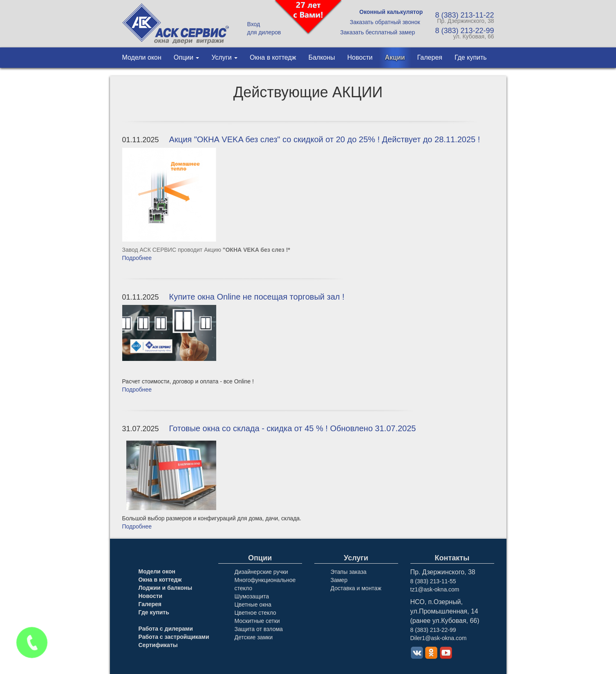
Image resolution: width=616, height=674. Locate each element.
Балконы (321, 57)
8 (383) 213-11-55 (433, 581)
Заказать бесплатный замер (377, 32)
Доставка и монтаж (356, 588)
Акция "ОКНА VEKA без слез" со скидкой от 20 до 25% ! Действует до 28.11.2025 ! (325, 139)
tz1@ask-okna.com (435, 589)
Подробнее (137, 258)
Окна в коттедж (273, 57)
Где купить (471, 57)
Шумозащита (252, 596)
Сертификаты (158, 645)
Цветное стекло (255, 613)
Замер (339, 580)
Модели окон (142, 57)
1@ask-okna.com (444, 638)
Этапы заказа (349, 572)
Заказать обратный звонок (385, 22)
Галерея (430, 57)
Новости (360, 57)
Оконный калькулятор (391, 12)
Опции (187, 57)
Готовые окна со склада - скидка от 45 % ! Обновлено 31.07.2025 (293, 428)
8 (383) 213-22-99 (433, 630)
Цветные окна (253, 605)
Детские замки (254, 637)
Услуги (224, 57)
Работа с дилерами (166, 629)
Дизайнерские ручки (261, 572)
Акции (395, 57)
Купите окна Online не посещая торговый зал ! (257, 297)
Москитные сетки (257, 621)
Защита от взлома (259, 629)
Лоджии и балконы (166, 588)
